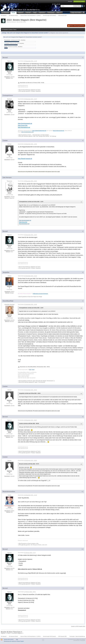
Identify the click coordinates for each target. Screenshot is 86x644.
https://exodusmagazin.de (25, 123)
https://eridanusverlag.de (58, 131)
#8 (83, 386)
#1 (83, 58)
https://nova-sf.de (23, 125)
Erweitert (84, 6)
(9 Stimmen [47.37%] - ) (18, 40)
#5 (83, 231)
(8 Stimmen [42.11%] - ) (17, 43)
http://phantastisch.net (24, 127)
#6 (83, 272)
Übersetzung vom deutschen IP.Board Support (14, 641)
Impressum (42, 13)
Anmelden (70, 1)
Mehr (59, 13)
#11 (82, 492)
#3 (83, 141)
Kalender (28, 13)
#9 (83, 417)
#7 (83, 301)
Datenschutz (51, 13)
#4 (83, 178)
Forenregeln (72, 636)
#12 (82, 549)
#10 (82, 457)
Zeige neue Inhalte (76, 13)
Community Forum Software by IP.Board (77, 639)
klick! (30, 370)
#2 (83, 96)
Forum (13, 13)
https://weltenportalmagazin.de (39, 131)
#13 (82, 588)
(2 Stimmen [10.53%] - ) (15, 47)
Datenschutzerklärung (80, 636)
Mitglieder (21, 13)
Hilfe (17, 639)
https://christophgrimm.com (27, 132)
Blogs (35, 13)
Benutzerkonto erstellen (79, 1)
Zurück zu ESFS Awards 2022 (78, 626)
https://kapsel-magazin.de (25, 159)
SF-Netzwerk (5, 13)
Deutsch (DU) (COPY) (9, 639)
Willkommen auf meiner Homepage (40, 294)
